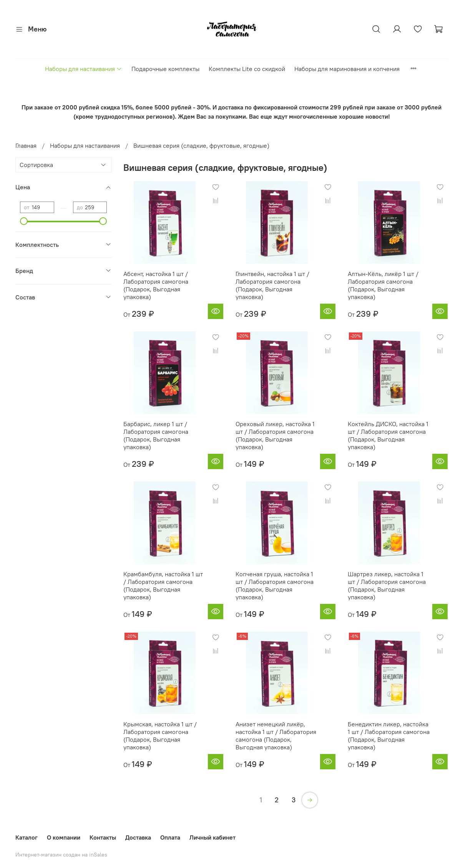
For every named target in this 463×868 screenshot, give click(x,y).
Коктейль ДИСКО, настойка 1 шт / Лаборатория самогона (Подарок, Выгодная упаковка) (388, 435)
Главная (26, 145)
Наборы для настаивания (84, 69)
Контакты (103, 837)
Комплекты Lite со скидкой (247, 69)
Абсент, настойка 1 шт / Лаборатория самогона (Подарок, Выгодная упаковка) (156, 285)
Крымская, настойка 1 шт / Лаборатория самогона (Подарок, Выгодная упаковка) (160, 736)
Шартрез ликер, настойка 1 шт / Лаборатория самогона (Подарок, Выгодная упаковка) (387, 585)
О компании (64, 837)
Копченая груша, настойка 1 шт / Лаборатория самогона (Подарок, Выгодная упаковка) (275, 585)
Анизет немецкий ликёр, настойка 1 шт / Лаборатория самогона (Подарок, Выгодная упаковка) (276, 736)
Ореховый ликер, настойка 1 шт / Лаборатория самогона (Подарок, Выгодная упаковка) (275, 435)
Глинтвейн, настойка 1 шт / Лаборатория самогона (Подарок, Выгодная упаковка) (272, 285)
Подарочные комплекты (165, 69)
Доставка (138, 837)
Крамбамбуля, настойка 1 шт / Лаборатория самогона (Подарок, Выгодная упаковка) (163, 585)
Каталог (27, 837)
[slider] (24, 221)
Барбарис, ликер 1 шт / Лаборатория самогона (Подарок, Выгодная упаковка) (156, 435)
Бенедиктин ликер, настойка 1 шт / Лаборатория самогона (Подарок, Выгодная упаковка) (389, 736)
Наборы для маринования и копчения (347, 69)
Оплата (170, 837)
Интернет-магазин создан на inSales (61, 855)
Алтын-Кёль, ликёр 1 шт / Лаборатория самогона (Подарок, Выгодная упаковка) (383, 285)
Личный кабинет (212, 837)
